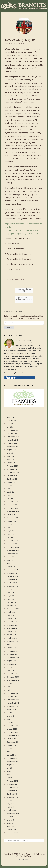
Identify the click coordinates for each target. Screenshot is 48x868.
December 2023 (13, 472)
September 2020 (13, 586)
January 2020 (12, 606)
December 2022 (13, 508)
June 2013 (10, 716)
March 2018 (11, 632)
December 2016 (13, 658)
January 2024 (12, 469)
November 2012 (13, 735)
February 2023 (12, 502)
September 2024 (13, 446)
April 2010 (10, 807)
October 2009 (12, 810)
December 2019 (13, 609)
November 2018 (13, 628)
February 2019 (12, 622)
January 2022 (12, 544)
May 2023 (10, 492)
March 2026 (11, 420)
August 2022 (11, 521)
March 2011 (11, 778)
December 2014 (13, 677)
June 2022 (10, 528)
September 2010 (13, 797)
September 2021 (13, 554)
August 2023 (11, 482)
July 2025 (10, 427)
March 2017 (11, 648)
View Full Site (24, 860)
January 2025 (12, 433)
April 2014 (10, 690)
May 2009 (10, 823)
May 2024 (10, 456)
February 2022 (12, 541)
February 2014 (12, 693)
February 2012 (12, 758)
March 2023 (11, 498)
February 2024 (12, 466)
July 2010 (10, 800)
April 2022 (10, 534)
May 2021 (10, 560)
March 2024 (11, 463)
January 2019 (12, 625)
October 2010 (12, 794)
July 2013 (10, 713)
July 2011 (10, 768)
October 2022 (12, 515)
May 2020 (10, 596)
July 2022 (10, 524)
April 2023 (10, 495)
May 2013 (10, 719)
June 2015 (10, 671)
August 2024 (11, 450)
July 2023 (10, 485)
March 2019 (11, 619)
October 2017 (12, 638)
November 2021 (13, 550)
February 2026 (12, 424)
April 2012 (10, 752)
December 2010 (13, 787)
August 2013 (11, 709)
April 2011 (10, 774)
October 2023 (12, 479)
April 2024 (10, 459)
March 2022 (11, 537)
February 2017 (12, 651)
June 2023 (10, 489)
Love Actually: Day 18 (24, 290)
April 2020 (10, 599)
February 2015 (12, 674)
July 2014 (10, 684)
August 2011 (11, 765)
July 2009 (10, 817)
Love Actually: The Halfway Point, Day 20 (24, 299)
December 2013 (13, 700)
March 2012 (11, 755)
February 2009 (12, 833)
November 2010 (13, 791)
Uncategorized (20, 279)
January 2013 (12, 729)
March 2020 (11, 602)
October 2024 (12, 443)
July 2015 (10, 667)
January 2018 (12, 635)
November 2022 (13, 511)
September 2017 (13, 641)
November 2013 (13, 703)
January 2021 (12, 573)
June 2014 (10, 687)
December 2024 (13, 437)
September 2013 (13, 706)
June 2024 (10, 453)
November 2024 (13, 440)
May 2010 (10, 804)
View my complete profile (14, 373)
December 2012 (13, 732)
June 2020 (10, 593)
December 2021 (13, 547)
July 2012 (10, 748)
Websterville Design (24, 856)
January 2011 (12, 784)
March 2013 (11, 722)
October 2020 (12, 583)
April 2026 (10, 417)
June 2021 (10, 557)
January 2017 (12, 654)
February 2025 (12, 430)
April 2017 (10, 645)
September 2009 (13, 813)
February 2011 (12, 781)
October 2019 (12, 612)
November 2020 (13, 580)
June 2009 (10, 820)
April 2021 (10, 563)
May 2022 (10, 531)
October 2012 (12, 739)
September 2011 (13, 761)
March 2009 (11, 830)
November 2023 (13, 476)
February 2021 (12, 570)
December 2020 (13, 576)
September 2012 (13, 742)
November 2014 (13, 680)
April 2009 (10, 826)
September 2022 (13, 518)
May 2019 (10, 615)
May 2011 (10, 771)
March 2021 (11, 567)
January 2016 (12, 664)
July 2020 (10, 589)
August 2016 (11, 661)
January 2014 (12, 696)
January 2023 (12, 505)
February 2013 (12, 726)
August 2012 (11, 745)
